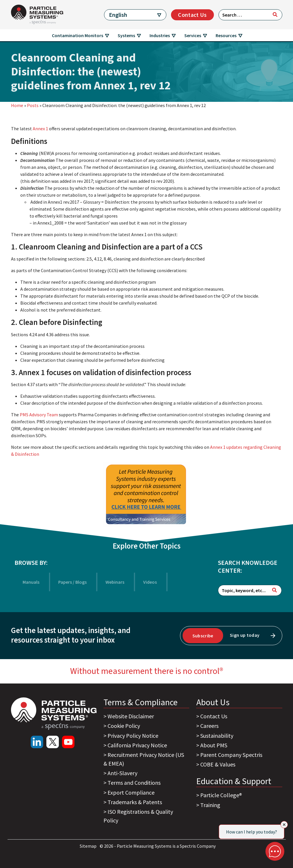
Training (210, 805)
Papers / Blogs (72, 582)
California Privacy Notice (137, 745)
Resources (226, 35)
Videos (150, 582)
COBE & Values (218, 764)
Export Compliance (131, 792)
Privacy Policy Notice (133, 736)
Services (193, 35)
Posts (33, 105)
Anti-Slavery (122, 773)
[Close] (284, 825)
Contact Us (192, 15)
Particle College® (221, 795)
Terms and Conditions (134, 783)
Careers (209, 726)
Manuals (31, 582)
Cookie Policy (124, 726)
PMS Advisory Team (38, 415)
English (118, 15)
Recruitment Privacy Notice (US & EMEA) (144, 759)
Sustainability (217, 736)
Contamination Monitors (78, 35)
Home (17, 105)
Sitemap (89, 846)
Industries (160, 35)
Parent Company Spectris (231, 755)
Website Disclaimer (131, 716)
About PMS (214, 745)
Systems (126, 35)
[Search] (275, 15)
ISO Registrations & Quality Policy (138, 816)
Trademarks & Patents (135, 802)
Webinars (115, 582)
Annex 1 (41, 129)
